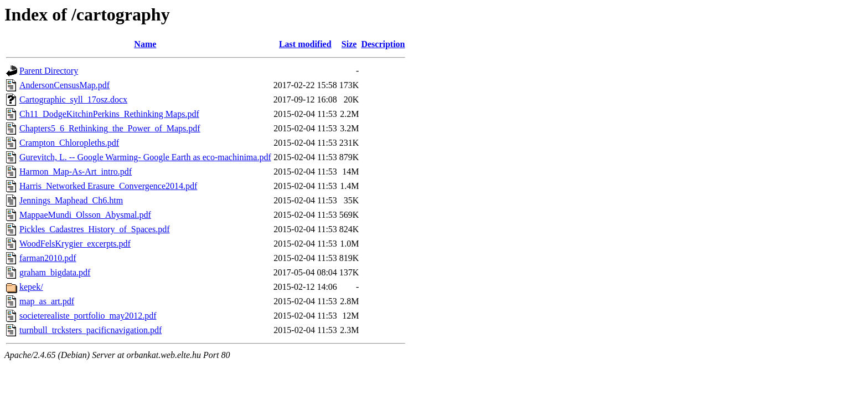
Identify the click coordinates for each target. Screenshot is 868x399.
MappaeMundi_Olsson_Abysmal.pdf (85, 215)
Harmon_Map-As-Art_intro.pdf (76, 172)
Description (383, 44)
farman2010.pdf (48, 258)
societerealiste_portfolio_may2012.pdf (88, 316)
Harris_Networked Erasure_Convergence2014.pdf (108, 186)
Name (145, 44)
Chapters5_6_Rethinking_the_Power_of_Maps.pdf (110, 128)
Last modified (305, 44)
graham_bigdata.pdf (55, 272)
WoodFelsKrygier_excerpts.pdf (75, 244)
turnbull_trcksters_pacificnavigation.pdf (91, 330)
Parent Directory (49, 71)
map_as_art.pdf (47, 301)
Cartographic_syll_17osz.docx (73, 99)
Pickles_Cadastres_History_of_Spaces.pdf (95, 229)
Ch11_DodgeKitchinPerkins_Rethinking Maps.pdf (109, 114)
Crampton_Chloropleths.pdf (69, 143)
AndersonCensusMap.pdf (64, 85)
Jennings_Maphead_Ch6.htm (71, 200)
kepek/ (31, 287)
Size (349, 44)
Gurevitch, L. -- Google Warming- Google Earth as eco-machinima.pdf (145, 157)
